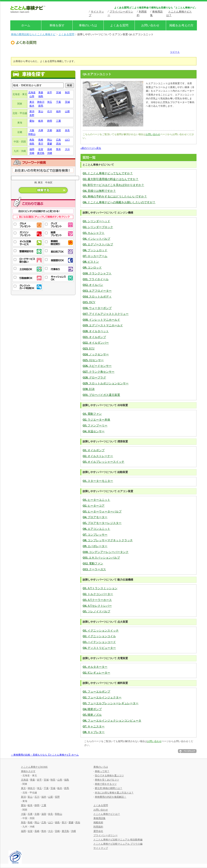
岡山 (50, 140)
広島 (59, 140)
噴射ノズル (92, 715)
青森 (41, 92)
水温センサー (94, 431)
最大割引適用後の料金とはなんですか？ (111, 179)
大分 (67, 149)
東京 (32, 102)
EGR (89, 389)
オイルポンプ (94, 337)
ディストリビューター (99, 648)
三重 (59, 121)
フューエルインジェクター (102, 697)
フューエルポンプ (96, 692)
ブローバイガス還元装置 (101, 395)
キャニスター (94, 726)
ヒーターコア (94, 506)
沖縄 (50, 153)
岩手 (50, 92)
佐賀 (41, 149)
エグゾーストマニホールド (103, 325)
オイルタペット (96, 331)
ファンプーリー (95, 426)
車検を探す (57, 25)
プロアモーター (95, 517)
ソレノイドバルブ (96, 611)
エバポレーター (95, 546)
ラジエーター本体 (96, 420)
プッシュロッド (95, 250)
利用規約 (98, 827)
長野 (32, 115)
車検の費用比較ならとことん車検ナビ (33, 34)
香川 (41, 144)
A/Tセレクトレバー (97, 606)
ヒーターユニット (96, 500)
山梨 (67, 111)
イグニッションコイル (99, 636)
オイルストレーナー (98, 456)
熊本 (59, 149)
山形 (32, 96)
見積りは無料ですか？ (99, 191)
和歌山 (32, 134)
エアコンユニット (96, 529)
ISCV (89, 302)
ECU (89, 349)
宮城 (59, 92)
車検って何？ (102, 771)
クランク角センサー (99, 372)
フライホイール (96, 279)
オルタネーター (95, 667)
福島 (41, 96)
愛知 (32, 121)
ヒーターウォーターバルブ (102, 512)
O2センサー (93, 360)
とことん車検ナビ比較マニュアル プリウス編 (118, 844)
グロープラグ (94, 378)
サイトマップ (101, 848)
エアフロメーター (97, 291)
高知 (59, 144)
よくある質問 (119, 25)
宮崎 (32, 153)
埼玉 (50, 102)
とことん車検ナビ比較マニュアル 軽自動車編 (118, 840)
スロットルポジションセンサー (106, 383)
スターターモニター (98, 481)
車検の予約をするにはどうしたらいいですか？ (115, 197)
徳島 (32, 144)
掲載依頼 (98, 822)
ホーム (26, 25)
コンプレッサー (95, 535)
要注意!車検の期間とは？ (109, 788)
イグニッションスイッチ (101, 631)
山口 (67, 140)
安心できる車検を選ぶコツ (109, 776)
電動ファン (92, 414)
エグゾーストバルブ (98, 244)
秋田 (67, 92)
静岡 (50, 121)
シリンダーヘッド (96, 221)
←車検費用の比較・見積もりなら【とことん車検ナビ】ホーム (45, 755)
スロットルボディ (97, 297)
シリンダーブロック (98, 227)
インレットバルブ (96, 239)
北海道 (32, 92)
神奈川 (41, 102)
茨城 (67, 102)
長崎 (50, 149)
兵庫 (41, 130)
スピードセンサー (97, 366)
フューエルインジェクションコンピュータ (112, 721)
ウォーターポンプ (97, 308)
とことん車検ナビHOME (34, 767)
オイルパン (93, 285)
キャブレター (94, 732)
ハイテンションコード (99, 642)
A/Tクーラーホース (97, 600)
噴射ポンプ (92, 709)
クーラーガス (94, 569)
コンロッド (92, 268)
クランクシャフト (97, 273)
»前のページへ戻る (91, 148)
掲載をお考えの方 (181, 25)
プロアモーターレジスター (102, 523)
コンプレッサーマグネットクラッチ (108, 540)
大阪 (32, 130)
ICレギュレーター (96, 673)
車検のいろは (88, 25)
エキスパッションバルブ (101, 558)
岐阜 (41, 121)
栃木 (32, 106)
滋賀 (59, 130)
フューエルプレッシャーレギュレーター (111, 703)
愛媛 (50, 144)
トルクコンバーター (98, 594)
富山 (41, 111)
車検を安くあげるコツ (107, 780)
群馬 (41, 106)
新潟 (32, 111)
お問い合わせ (150, 25)
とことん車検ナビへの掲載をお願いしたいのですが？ (119, 202)
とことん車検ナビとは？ (107, 814)
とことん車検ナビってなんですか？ (108, 173)
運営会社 (98, 831)
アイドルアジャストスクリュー (106, 314)
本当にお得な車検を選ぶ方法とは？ (114, 793)
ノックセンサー (96, 354)
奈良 (67, 130)
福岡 (32, 149)
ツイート (175, 52)
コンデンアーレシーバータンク (106, 552)
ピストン (91, 262)
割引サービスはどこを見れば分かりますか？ (113, 185)
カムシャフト (94, 233)
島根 (41, 140)
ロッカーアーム (95, 256)
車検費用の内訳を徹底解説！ (111, 797)
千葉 (59, 102)
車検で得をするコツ (106, 784)
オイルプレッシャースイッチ (103, 462)
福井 (59, 111)
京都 (50, 130)
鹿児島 (41, 153)
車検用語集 (99, 818)
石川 (50, 111)
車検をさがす (28, 771)
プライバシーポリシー (106, 835)
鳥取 (32, 140)
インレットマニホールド (101, 320)
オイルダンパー (96, 343)
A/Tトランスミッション (100, 588)
